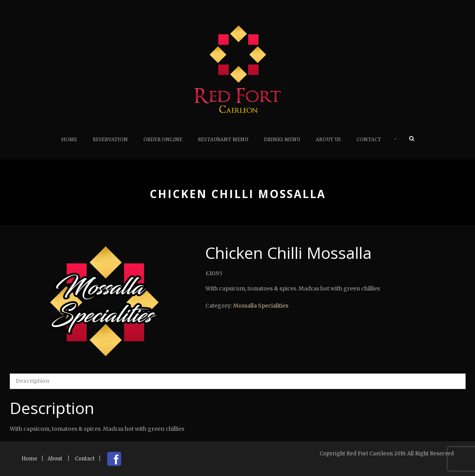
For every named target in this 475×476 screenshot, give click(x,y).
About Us (328, 139)
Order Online (163, 139)
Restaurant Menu (223, 139)
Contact (369, 139)
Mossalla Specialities (261, 306)
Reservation (110, 139)
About (55, 459)
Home (69, 139)
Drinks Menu (282, 139)
